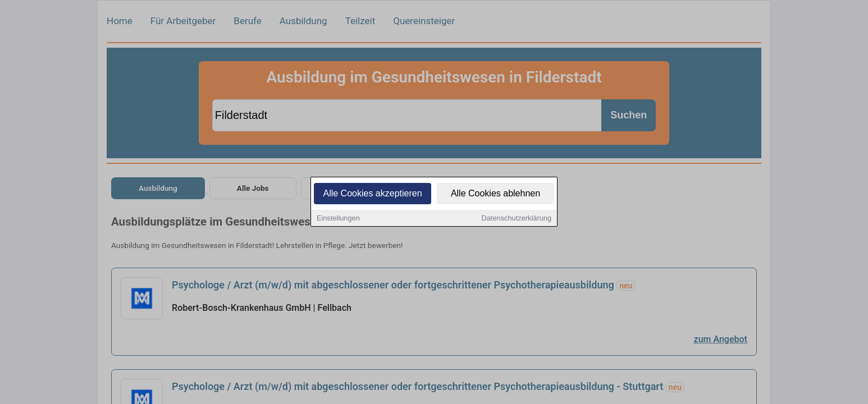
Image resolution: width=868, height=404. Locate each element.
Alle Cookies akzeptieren (372, 194)
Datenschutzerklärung (517, 219)
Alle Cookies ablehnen (495, 194)
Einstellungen (338, 219)
